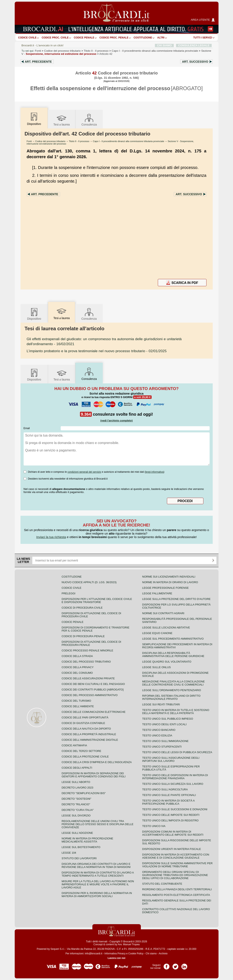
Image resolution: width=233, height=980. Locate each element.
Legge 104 (69, 853)
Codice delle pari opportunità (85, 717)
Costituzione (143, 38)
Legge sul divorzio (76, 815)
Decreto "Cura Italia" (78, 810)
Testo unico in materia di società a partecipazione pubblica (168, 802)
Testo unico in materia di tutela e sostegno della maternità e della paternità (176, 712)
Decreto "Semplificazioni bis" (84, 793)
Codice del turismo (76, 701)
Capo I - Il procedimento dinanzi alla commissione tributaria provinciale (128, 141)
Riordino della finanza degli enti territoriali (177, 889)
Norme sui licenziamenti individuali (169, 577)
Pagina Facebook (167, 965)
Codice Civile (27, 38)
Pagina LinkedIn (184, 965)
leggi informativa (154, 472)
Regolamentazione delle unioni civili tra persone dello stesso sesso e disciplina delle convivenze (98, 824)
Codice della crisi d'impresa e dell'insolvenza (97, 762)
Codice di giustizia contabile (83, 723)
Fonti (38, 51)
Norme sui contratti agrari (163, 613)
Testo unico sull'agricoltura (165, 789)
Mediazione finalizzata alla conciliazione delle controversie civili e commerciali (174, 683)
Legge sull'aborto (76, 782)
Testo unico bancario (159, 730)
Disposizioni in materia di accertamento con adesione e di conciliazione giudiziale (176, 856)
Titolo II (96, 51)
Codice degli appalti (77, 768)
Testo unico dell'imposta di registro (170, 820)
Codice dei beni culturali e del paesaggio (93, 684)
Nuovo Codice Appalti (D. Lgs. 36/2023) (89, 582)
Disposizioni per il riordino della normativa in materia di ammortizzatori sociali (97, 895)
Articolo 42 (106, 54)
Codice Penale (84, 38)
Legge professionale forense (166, 588)
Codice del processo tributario (62, 51)
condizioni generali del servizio (84, 472)
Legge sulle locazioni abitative (166, 628)
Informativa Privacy (115, 954)
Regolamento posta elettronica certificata (176, 895)
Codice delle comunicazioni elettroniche (94, 712)
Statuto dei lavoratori (79, 858)
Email (27, 428)
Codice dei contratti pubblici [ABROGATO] (93, 690)
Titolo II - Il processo (79, 141)
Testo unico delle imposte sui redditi (171, 815)
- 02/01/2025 (97, 351)
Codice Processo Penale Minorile (88, 650)
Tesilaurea (62, 120)
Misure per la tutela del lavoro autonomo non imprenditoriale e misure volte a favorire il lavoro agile (98, 884)
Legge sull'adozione (77, 833)
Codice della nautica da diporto (86, 729)
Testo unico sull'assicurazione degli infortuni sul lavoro (171, 759)
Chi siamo (151, 954)
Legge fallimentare (157, 593)
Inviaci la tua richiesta (51, 537)
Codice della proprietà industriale (89, 734)
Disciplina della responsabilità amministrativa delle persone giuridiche (173, 655)
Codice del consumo (77, 673)
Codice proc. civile (55, 38)
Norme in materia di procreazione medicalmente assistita (88, 840)
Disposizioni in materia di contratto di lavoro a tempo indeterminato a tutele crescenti (98, 874)
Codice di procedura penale (83, 636)
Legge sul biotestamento (81, 847)
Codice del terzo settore (81, 751)
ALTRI (161, 38)
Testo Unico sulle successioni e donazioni (175, 809)
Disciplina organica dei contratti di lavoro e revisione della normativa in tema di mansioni (96, 865)
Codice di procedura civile (82, 608)
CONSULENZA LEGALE (194, 45)
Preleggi (69, 593)
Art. (38, 62)
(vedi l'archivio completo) (116, 421)
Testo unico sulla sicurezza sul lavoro (173, 784)
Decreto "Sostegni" (77, 799)
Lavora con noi (116, 958)
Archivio (163, 954)
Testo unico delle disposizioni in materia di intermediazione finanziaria (175, 777)
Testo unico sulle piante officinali (169, 795)
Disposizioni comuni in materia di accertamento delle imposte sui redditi (173, 833)
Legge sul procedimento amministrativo (173, 639)
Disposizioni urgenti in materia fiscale (172, 849)
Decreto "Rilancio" (76, 804)
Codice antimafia (74, 745)
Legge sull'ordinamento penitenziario (172, 690)
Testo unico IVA (154, 826)
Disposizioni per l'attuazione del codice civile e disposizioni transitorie (97, 601)
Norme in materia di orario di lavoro (170, 582)
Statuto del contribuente (162, 884)
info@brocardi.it (93, 954)
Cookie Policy (136, 954)
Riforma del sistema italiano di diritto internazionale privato (171, 697)
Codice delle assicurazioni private (88, 678)
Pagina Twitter (175, 965)
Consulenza (89, 120)
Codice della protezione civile (85, 757)
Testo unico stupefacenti (162, 747)
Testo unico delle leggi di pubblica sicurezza (177, 752)
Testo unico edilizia (157, 735)
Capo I (155, 51)
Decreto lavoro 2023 (78, 788)
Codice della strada (77, 656)
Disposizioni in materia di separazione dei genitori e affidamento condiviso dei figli (94, 775)
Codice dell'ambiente (78, 706)
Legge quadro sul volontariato (167, 662)
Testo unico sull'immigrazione (165, 741)
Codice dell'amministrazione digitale (90, 740)
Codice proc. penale (114, 38)
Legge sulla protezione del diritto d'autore (176, 599)
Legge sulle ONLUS (157, 667)
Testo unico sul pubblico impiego (168, 719)
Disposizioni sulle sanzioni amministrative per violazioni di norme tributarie (177, 865)
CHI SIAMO (164, 45)
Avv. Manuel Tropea (129, 944)
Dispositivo (34, 314)
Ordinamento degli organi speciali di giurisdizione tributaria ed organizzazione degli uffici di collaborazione (175, 875)
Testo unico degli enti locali (164, 724)
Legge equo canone (157, 633)
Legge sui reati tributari (161, 704)
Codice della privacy (78, 667)
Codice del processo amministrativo (90, 695)
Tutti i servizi (203, 38)
